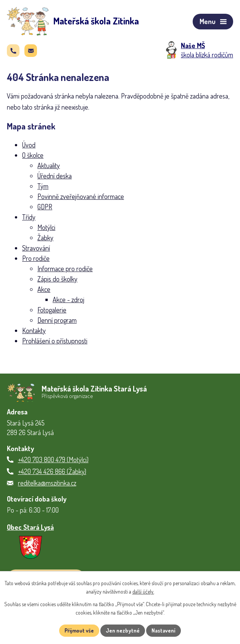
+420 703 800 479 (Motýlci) (53, 460)
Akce (44, 289)
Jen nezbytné (123, 630)
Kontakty (34, 330)
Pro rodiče (36, 258)
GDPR (45, 207)
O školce (33, 155)
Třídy (29, 217)
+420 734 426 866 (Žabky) (52, 471)
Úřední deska (55, 176)
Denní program (57, 320)
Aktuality (49, 165)
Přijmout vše (79, 630)
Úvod (29, 145)
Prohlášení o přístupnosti (55, 341)
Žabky (45, 238)
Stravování (36, 248)
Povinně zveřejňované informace (81, 196)
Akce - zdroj (68, 299)
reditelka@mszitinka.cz (47, 483)
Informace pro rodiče (65, 269)
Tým (43, 186)
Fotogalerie (52, 310)
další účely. (143, 592)
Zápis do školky (57, 279)
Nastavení (163, 630)
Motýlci (46, 227)
